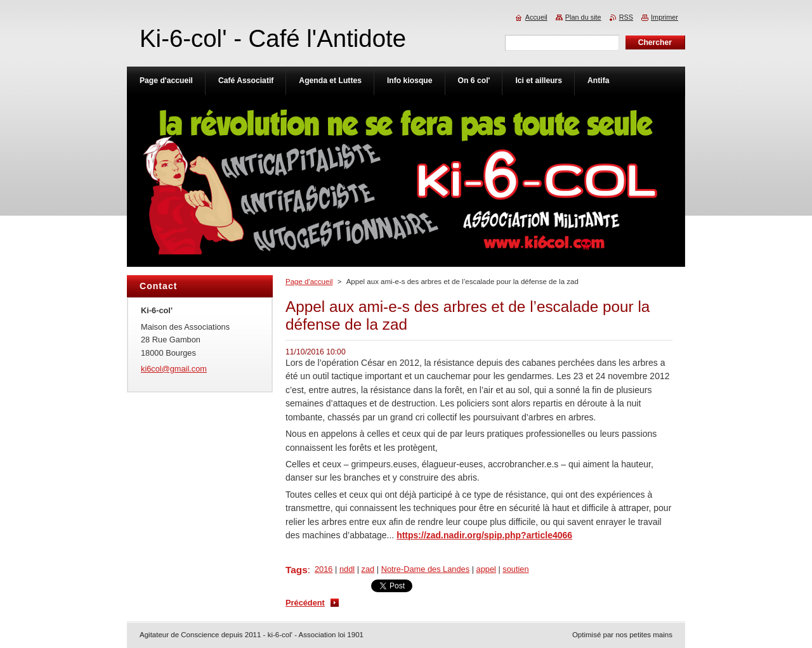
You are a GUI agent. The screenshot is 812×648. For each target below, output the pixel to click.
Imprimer (665, 17)
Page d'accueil (309, 282)
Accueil (536, 17)
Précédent (305, 603)
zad (368, 569)
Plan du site (583, 17)
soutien (515, 569)
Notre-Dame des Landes (425, 569)
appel (486, 569)
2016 (324, 569)
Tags (297, 570)
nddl (347, 569)
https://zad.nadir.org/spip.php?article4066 (484, 535)
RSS (626, 17)
